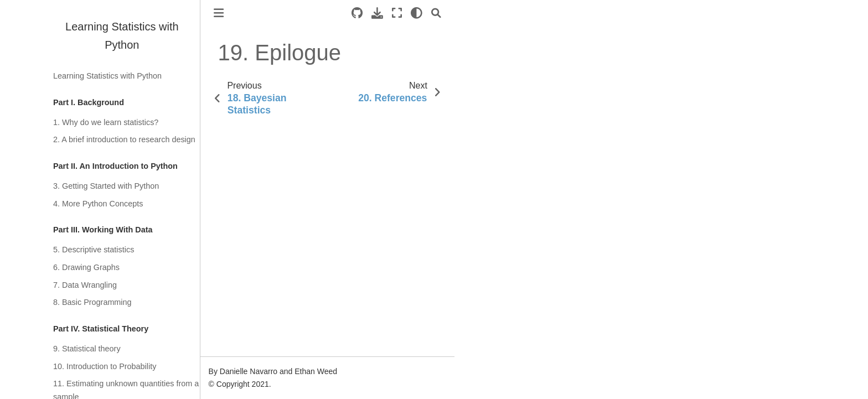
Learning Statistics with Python (107, 76)
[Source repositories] (357, 13)
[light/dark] (417, 13)
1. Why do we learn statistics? (106, 122)
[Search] (436, 13)
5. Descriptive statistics (94, 250)
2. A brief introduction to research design (124, 139)
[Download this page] (377, 13)
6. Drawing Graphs (86, 267)
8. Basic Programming (92, 302)
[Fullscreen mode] (397, 13)
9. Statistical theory (87, 349)
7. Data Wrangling (85, 285)
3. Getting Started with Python (106, 186)
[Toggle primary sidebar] (219, 13)
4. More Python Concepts (98, 204)
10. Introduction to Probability (105, 366)
